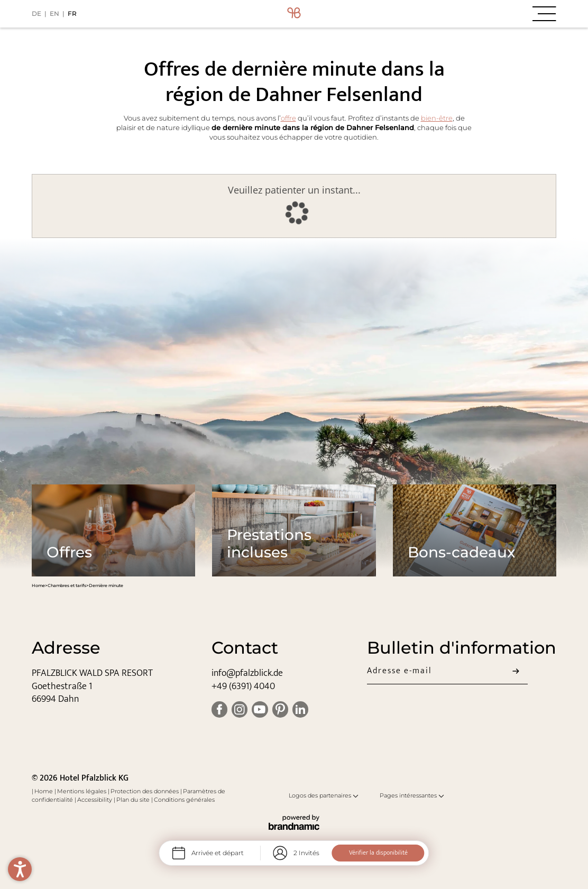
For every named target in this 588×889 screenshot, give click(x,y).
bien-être (437, 118)
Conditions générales (184, 800)
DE (36, 13)
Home (38, 585)
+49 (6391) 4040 (243, 686)
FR (72, 13)
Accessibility (95, 800)
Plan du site (134, 800)
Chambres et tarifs (67, 585)
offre (288, 118)
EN (54, 13)
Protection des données (145, 791)
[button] (469, 14)
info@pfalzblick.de (247, 673)
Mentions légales (82, 791)
